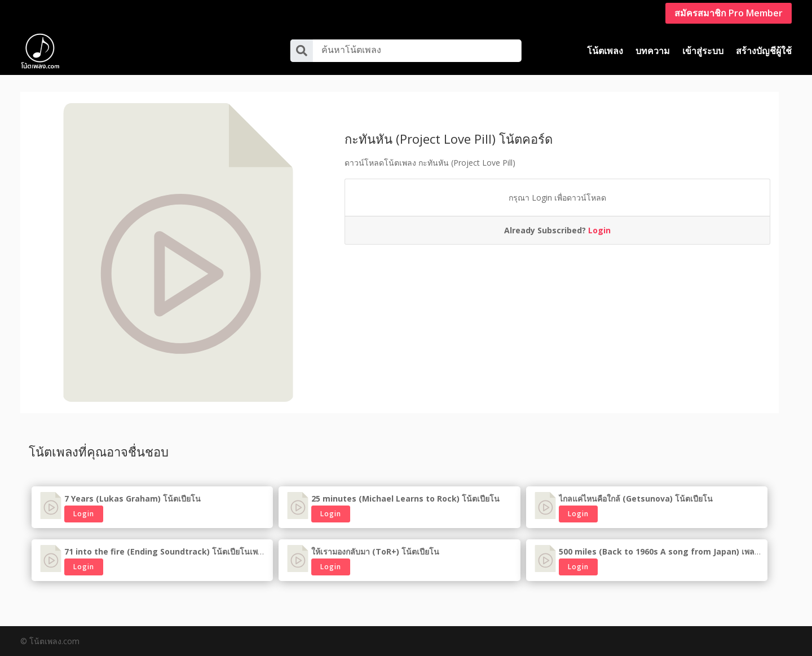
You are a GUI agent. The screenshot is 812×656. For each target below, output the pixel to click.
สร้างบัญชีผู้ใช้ (764, 51)
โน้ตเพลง (605, 51)
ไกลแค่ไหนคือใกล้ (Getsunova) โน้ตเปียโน (636, 498)
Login (599, 230)
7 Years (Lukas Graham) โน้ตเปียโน (133, 498)
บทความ (653, 51)
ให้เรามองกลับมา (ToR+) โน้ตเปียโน (375, 551)
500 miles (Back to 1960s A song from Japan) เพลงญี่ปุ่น (667, 551)
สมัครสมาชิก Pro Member (729, 13)
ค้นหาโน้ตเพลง (351, 50)
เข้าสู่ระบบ (703, 51)
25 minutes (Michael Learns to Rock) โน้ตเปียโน (405, 498)
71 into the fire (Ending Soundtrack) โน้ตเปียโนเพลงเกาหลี (176, 551)
